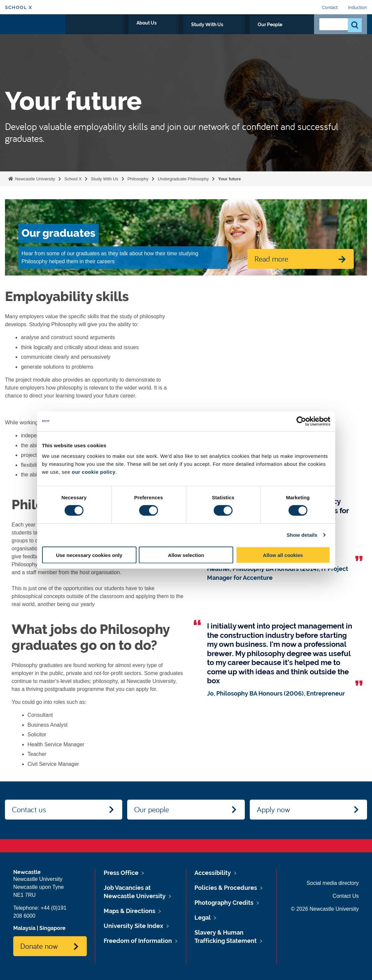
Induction (358, 7)
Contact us (29, 809)
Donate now (39, 946)
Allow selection (186, 555)
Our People (289, 32)
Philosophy (138, 179)
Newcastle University (34, 179)
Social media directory (333, 883)
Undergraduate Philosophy (183, 179)
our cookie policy (94, 472)
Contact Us (346, 896)
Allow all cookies (283, 555)
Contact (330, 7)
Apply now (273, 809)
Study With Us (246, 32)
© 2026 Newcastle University (325, 909)
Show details (302, 535)
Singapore (53, 928)
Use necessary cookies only (89, 555)
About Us (205, 32)
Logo (35, 31)
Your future (229, 179)
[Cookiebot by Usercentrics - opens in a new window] (301, 421)
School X (19, 7)
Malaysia (24, 928)
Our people (152, 809)
